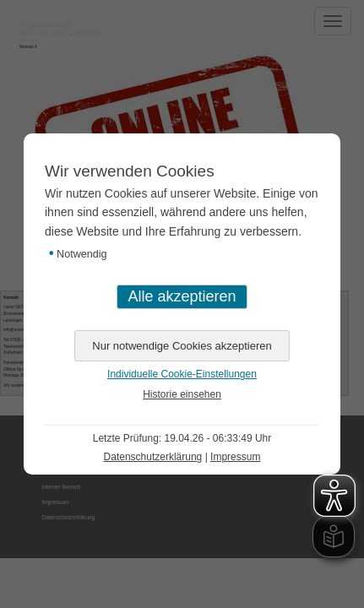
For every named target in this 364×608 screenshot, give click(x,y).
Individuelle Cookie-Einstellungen (182, 374)
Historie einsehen (182, 394)
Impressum (235, 457)
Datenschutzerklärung (153, 457)
